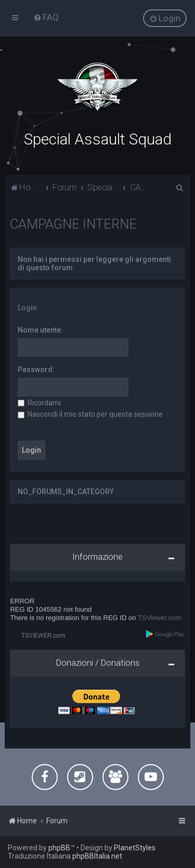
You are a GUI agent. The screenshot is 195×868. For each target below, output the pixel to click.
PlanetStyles (135, 848)
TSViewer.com (160, 617)
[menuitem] (46, 17)
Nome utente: (40, 329)
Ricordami (39, 402)
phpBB (59, 848)
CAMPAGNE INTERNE (73, 223)
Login (27, 307)
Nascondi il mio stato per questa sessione (90, 413)
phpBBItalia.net (97, 856)
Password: (36, 369)
